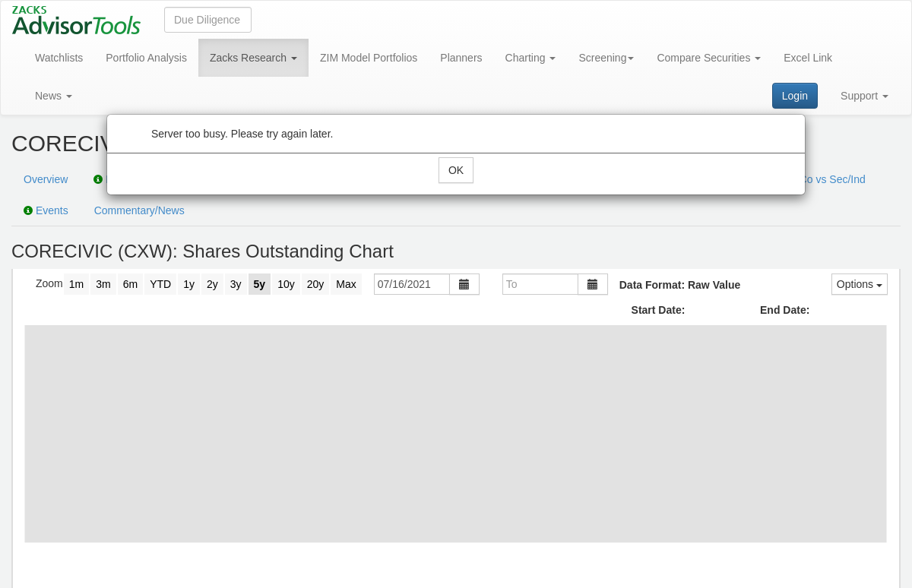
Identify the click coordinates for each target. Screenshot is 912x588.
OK (456, 170)
